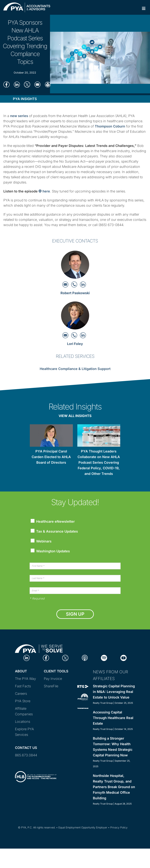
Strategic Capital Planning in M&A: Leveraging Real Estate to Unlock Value (114, 692)
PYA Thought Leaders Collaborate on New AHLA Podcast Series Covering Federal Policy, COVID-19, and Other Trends (99, 462)
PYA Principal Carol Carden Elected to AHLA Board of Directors (51, 457)
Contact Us (26, 748)
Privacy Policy (119, 827)
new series (19, 116)
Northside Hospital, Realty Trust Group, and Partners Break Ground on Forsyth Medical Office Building (114, 787)
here (44, 191)
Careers (21, 694)
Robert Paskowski (75, 293)
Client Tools (56, 671)
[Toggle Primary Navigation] (144, 8)
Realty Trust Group (103, 703)
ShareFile (51, 686)
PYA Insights (25, 99)
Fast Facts (23, 686)
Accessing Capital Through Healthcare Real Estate (113, 718)
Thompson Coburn (110, 126)
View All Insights (75, 416)
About (21, 671)
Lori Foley (75, 344)
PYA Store (23, 701)
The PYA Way (25, 679)
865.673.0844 (26, 755)
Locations (23, 722)
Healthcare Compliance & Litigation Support (75, 369)
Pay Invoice (53, 679)
